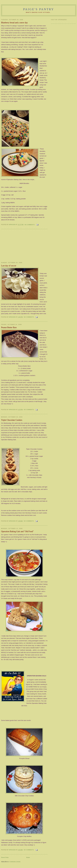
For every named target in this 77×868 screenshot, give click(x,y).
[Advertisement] (18, 246)
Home (28, 857)
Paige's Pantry (39, 9)
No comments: (30, 225)
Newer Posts (5, 857)
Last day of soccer (9, 266)
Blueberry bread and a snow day (14, 23)
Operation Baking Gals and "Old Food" (17, 531)
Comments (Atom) (15, 862)
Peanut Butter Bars (9, 327)
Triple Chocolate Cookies (12, 420)
